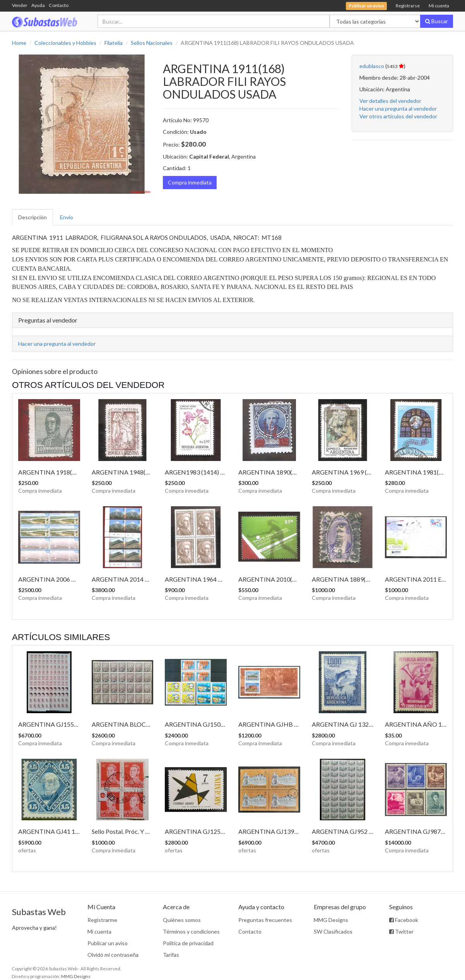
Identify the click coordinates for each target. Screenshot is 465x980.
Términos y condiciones (191, 931)
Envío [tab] (67, 217)
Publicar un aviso (108, 943)
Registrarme (102, 920)
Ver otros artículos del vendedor (398, 116)
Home (19, 43)
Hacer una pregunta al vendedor (398, 108)
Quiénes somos (182, 920)
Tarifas (171, 955)
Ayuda (38, 5)
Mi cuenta (439, 6)
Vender (20, 5)
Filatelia (114, 43)
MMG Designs (331, 920)
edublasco (372, 66)
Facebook (404, 920)
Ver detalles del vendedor (390, 101)
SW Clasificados (333, 931)
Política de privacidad (188, 943)
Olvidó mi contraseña (113, 955)
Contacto (59, 5)
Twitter (401, 931)
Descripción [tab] (32, 217)
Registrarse (408, 6)
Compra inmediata (190, 182)
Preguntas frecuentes (265, 920)
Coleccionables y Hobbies (65, 43)
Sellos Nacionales (152, 43)
